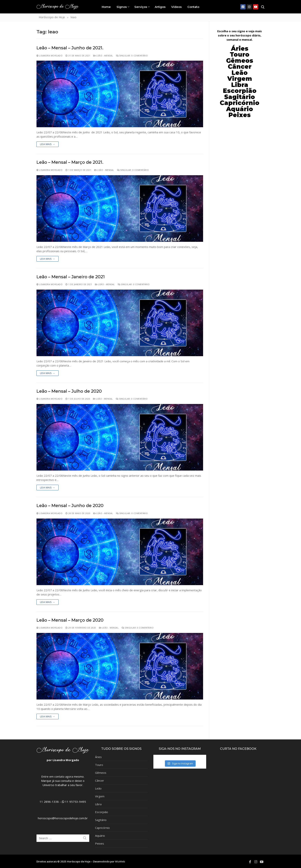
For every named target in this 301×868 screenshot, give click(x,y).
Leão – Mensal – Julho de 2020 (69, 391)
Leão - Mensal (103, 56)
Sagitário (101, 820)
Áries (98, 757)
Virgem (100, 796)
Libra (98, 804)
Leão (240, 73)
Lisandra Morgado (49, 56)
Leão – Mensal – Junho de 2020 (70, 506)
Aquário (100, 836)
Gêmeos (101, 773)
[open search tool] (263, 7)
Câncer (240, 67)
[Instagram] (249, 7)
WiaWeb (120, 861)
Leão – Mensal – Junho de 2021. (70, 48)
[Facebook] (243, 7)
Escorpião (240, 91)
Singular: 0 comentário (132, 56)
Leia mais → (48, 144)
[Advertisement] (240, 182)
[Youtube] (256, 7)
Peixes (100, 843)
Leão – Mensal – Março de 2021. (70, 162)
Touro (99, 765)
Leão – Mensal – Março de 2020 (70, 620)
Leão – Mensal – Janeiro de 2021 (71, 277)
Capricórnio (102, 828)
